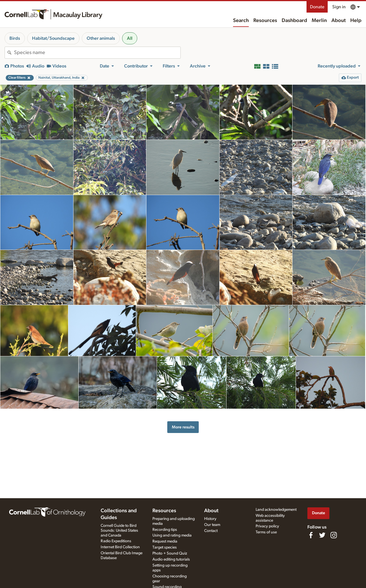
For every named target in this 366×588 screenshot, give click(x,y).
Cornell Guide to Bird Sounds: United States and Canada (119, 531)
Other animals (101, 38)
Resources (265, 21)
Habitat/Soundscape (53, 38)
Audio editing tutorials (171, 559)
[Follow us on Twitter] (322, 535)
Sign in (339, 7)
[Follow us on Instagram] (334, 535)
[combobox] (97, 53)
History (210, 519)
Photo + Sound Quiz (170, 553)
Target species (165, 547)
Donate (317, 7)
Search (241, 21)
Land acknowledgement (276, 510)
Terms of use (266, 532)
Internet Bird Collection (120, 547)
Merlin (319, 21)
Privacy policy (267, 526)
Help (356, 21)
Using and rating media (172, 535)
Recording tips (165, 530)
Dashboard (294, 21)
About (339, 21)
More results (183, 427)
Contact (211, 531)
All (130, 38)
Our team (212, 525)
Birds (15, 38)
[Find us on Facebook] (311, 535)
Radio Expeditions (116, 541)
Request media (165, 541)
